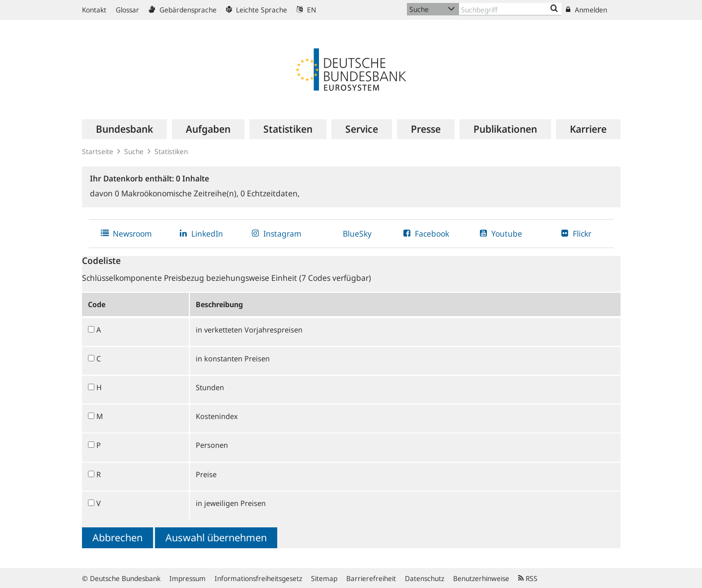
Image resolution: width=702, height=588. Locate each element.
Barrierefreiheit (371, 578)
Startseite (98, 151)
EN (306, 10)
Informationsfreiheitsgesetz (258, 578)
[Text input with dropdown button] (510, 9)
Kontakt (94, 10)
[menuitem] (124, 129)
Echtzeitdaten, (270, 193)
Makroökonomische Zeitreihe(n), (178, 193)
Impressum (188, 578)
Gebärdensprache (183, 10)
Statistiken (171, 151)
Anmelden (586, 10)
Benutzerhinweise (481, 578)
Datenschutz (425, 578)
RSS (528, 578)
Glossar (127, 10)
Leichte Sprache (257, 10)
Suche (134, 151)
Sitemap (324, 578)
